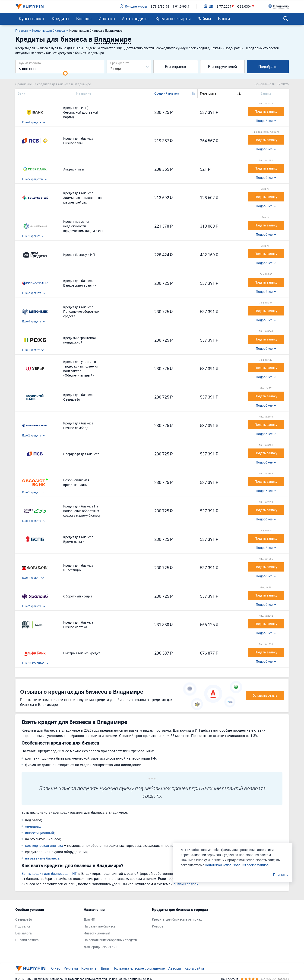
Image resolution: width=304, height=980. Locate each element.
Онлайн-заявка (27, 940)
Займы (204, 19)
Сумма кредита (30, 63)
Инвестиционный (97, 933)
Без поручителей (222, 67)
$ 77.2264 (224, 6)
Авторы (175, 968)
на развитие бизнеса (42, 858)
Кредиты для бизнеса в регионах (177, 919)
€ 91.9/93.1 (181, 6)
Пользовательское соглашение (139, 968)
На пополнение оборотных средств (110, 940)
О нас (56, 968)
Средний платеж (167, 93)
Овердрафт (24, 919)
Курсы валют (32, 19)
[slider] (65, 73)
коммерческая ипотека (44, 845)
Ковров (158, 926)
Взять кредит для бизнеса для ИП (49, 873)
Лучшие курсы (133, 6)
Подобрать (268, 67)
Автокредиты (135, 19)
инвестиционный (40, 833)
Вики (105, 968)
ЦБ (208, 6)
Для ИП (89, 919)
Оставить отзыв (265, 695)
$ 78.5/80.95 (160, 6)
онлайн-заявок (186, 884)
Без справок (176, 67)
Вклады (84, 19)
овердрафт (34, 826)
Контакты (89, 968)
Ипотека (107, 19)
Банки (224, 19)
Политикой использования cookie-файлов (237, 865)
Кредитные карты (173, 19)
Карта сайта (194, 968)
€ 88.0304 (244, 6)
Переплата (208, 93)
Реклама (71, 968)
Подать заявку (266, 111)
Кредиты (60, 19)
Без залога (24, 933)
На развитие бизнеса (100, 926)
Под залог (23, 926)
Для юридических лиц (100, 947)
